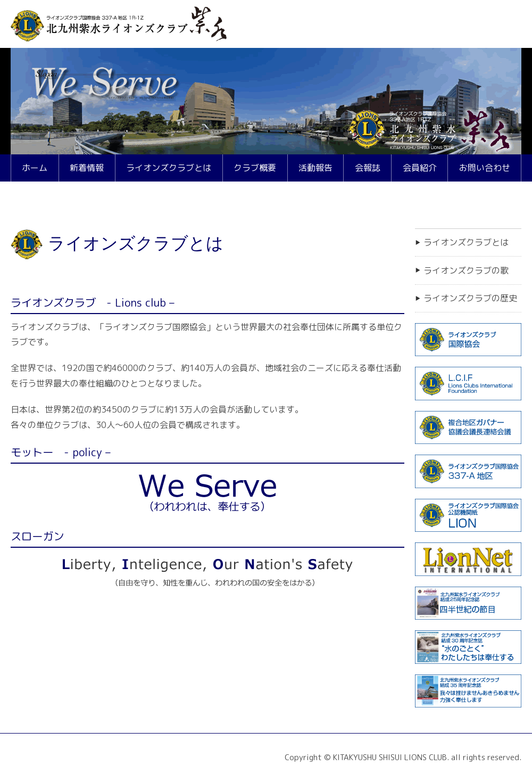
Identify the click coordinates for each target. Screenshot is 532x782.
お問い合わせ (485, 168)
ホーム (35, 168)
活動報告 (315, 168)
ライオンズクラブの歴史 (470, 298)
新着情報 (87, 168)
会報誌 (368, 168)
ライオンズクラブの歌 (466, 270)
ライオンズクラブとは (169, 168)
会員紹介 (420, 168)
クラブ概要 (255, 168)
